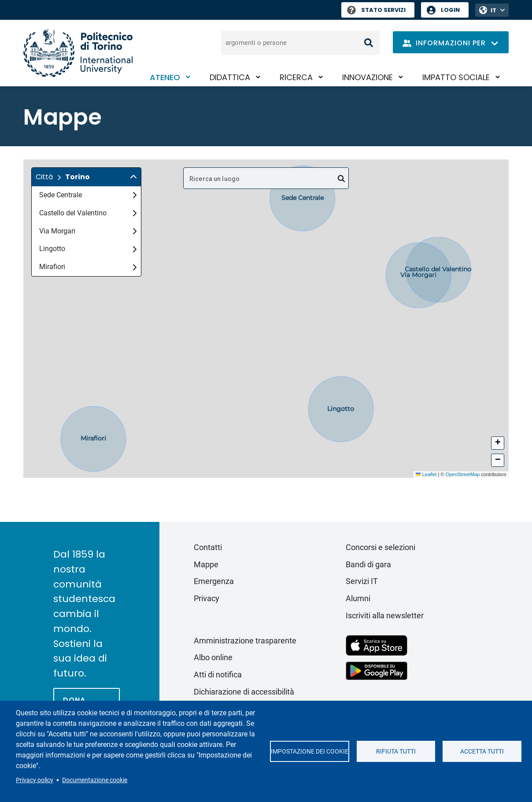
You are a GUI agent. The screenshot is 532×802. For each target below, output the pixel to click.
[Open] (341, 179)
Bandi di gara (368, 564)
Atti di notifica (218, 674)
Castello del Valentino (88, 213)
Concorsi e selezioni (381, 547)
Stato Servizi (376, 10)
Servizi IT (362, 581)
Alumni (358, 598)
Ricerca (296, 77)
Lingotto (88, 249)
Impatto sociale (456, 77)
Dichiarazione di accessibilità (244, 692)
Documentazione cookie (95, 780)
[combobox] (266, 178)
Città (44, 177)
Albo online (213, 657)
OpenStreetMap (463, 474)
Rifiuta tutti (396, 751)
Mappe (206, 564)
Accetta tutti (482, 751)
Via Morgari (88, 231)
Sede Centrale (88, 195)
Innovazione (368, 77)
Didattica (230, 77)
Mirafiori (88, 267)
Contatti (208, 547)
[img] (133, 177)
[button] (86, 177)
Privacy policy (35, 780)
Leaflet (426, 474)
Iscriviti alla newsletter (385, 615)
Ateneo (165, 77)
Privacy (207, 598)
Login (450, 10)
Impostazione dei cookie (310, 751)
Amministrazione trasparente (245, 641)
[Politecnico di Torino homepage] (78, 53)
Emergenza (214, 581)
